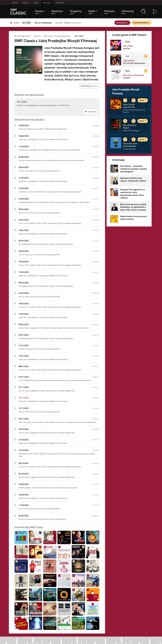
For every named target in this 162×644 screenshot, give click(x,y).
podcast (89, 86)
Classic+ (40, 11)
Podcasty (109, 11)
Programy (76, 11)
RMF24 (36, 3)
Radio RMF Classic (23, 36)
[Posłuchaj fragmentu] (146, 56)
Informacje (128, 11)
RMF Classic (47, 3)
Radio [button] (92, 11)
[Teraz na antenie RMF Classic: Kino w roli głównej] (43, 22)
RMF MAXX (60, 3)
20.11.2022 (79, 36)
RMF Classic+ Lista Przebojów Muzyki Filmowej (58, 36)
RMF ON (26, 3)
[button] (144, 12)
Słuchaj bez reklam (141, 23)
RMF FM (15, 3)
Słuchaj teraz (122, 23)
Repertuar (57, 11)
